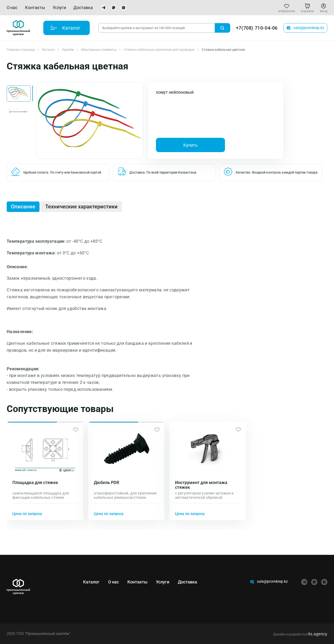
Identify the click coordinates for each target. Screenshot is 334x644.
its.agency (318, 634)
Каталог (49, 50)
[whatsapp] (114, 8)
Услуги (59, 8)
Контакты (35, 8)
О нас (12, 8)
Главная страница (21, 50)
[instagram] (124, 8)
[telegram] (104, 8)
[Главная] (18, 28)
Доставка (83, 8)
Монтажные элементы (99, 50)
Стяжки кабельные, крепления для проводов (159, 50)
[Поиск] (222, 28)
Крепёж (68, 50)
